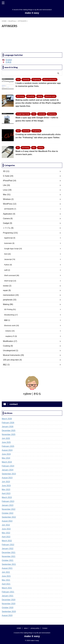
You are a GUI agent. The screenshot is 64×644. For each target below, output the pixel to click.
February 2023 (8, 501)
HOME (19, 628)
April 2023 (6, 493)
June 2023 (6, 486)
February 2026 (8, 423)
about (26, 628)
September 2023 (9, 474)
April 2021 (6, 584)
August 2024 (7, 450)
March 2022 (7, 541)
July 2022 (6, 525)
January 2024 (8, 470)
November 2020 (9, 604)
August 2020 (7, 615)
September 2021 (9, 564)
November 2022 (9, 509)
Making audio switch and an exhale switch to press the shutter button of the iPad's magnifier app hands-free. (38, 103)
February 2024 (8, 466)
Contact (45, 628)
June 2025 (6, 442)
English (9, 60)
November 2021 (9, 556)
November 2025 (9, 434)
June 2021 (6, 576)
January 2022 (8, 549)
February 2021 (8, 592)
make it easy (32, 13)
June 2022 (6, 529)
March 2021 (7, 588)
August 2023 (7, 478)
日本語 (8, 62)
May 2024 (6, 458)
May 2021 (6, 580)
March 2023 (7, 497)
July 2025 (6, 438)
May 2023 (6, 490)
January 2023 (8, 505)
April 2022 (6, 537)
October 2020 (8, 608)
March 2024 (7, 462)
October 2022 (8, 513)
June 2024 (6, 454)
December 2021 (9, 552)
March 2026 (7, 419)
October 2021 (8, 560)
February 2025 (8, 446)
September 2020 (9, 612)
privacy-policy (35, 628)
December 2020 (9, 600)
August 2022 (7, 521)
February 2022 (8, 545)
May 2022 (6, 533)
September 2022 (9, 517)
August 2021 (7, 568)
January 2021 (8, 596)
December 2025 (9, 431)
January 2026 (8, 427)
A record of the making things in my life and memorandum (32, 633)
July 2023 (6, 482)
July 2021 (6, 572)
